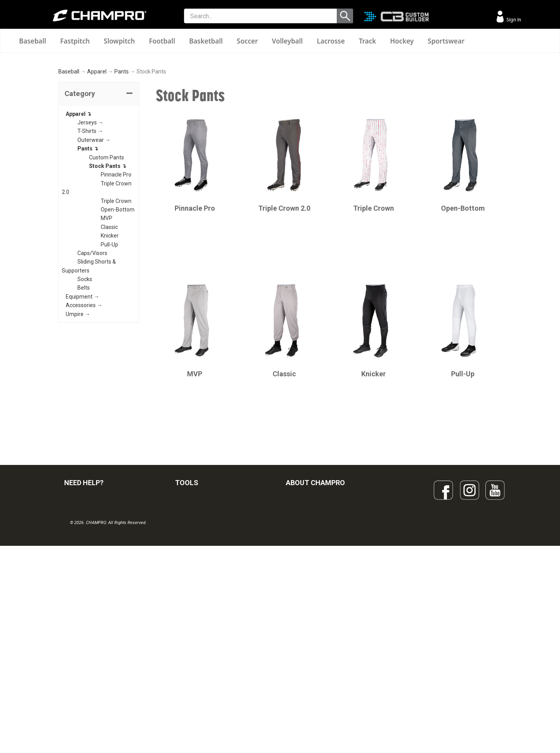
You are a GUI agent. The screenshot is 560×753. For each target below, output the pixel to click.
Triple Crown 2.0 (284, 301)
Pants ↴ (88, 242)
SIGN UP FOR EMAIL (310, 597)
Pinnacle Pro (116, 268)
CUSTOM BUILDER (197, 614)
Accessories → (84, 398)
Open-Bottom (118, 303)
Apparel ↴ (79, 207)
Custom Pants (107, 251)
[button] (99, 187)
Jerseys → (90, 216)
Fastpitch (75, 41)
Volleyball (287, 41)
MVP (107, 311)
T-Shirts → (90, 225)
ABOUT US (299, 631)
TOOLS (187, 576)
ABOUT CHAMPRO (315, 576)
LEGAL (72, 648)
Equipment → (82, 390)
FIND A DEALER (83, 597)
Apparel (97, 165)
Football (162, 41)
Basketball (206, 41)
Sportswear (446, 41)
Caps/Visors (92, 346)
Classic (109, 320)
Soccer (247, 41)
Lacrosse (331, 41)
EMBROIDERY (192, 700)
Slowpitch (119, 41)
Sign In (513, 20)
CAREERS (298, 666)
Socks (85, 372)
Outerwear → (94, 233)
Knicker (110, 329)
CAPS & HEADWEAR (200, 683)
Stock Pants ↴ (108, 259)
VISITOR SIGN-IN (84, 614)
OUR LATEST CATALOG (204, 597)
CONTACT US (81, 631)
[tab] (99, 187)
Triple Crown (116, 294)
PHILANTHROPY (306, 648)
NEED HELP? (84, 576)
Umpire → (78, 407)
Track (367, 41)
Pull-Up (109, 338)
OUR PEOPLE (302, 614)
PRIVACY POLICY (85, 666)
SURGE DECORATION (201, 666)
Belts (84, 381)
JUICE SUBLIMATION (200, 631)
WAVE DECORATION (199, 648)
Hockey (402, 41)
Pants (122, 165)
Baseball (33, 41)
